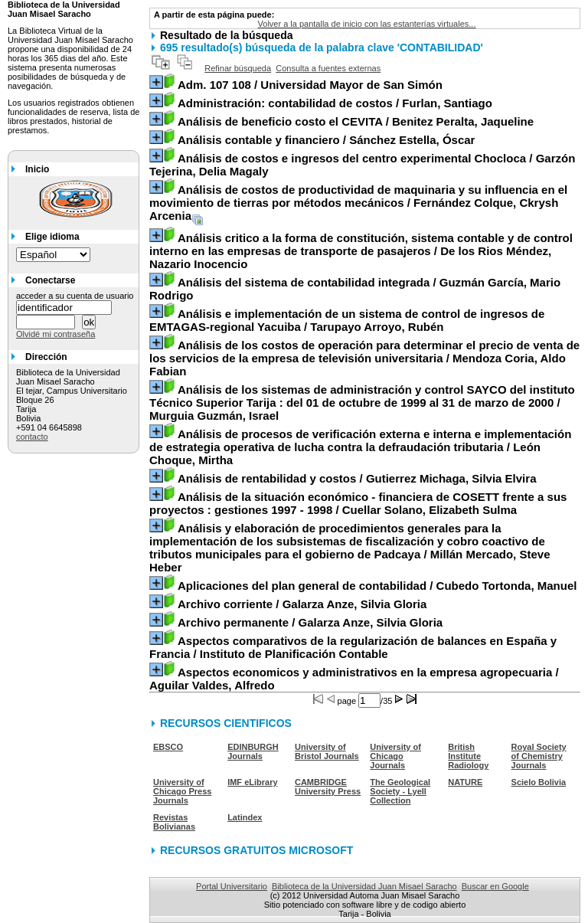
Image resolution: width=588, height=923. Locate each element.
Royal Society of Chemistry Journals (539, 756)
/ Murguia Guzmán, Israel (362, 403)
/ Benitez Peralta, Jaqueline (356, 121)
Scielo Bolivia (539, 782)
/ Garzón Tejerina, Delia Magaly (362, 165)
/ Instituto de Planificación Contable (353, 647)
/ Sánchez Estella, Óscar (327, 140)
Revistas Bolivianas (174, 822)
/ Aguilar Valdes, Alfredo (354, 679)
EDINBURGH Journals (253, 751)
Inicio (37, 169)
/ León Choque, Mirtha (360, 447)
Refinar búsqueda (238, 68)
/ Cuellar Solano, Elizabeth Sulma (358, 503)
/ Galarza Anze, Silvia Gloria (302, 604)
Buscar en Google (495, 886)
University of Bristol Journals (327, 751)
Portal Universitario (232, 886)
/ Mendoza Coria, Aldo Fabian (364, 358)
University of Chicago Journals (395, 756)
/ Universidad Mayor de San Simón (310, 85)
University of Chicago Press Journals (182, 791)
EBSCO (168, 747)
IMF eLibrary (252, 782)
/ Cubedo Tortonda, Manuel (377, 586)
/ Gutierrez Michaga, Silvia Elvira (357, 478)
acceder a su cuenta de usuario (75, 296)
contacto (32, 437)
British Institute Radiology (468, 756)
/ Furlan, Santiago (335, 103)
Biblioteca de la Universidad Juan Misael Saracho (364, 886)
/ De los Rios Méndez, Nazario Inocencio (361, 251)
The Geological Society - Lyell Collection (400, 791)
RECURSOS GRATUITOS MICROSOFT (256, 850)
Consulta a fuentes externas (328, 68)
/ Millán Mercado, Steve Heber (350, 548)
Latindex (245, 817)
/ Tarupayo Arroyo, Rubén (347, 320)
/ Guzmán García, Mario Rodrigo (355, 289)
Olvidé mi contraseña (56, 334)
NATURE (465, 782)
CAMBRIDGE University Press (328, 787)
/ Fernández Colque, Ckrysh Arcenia (358, 203)
